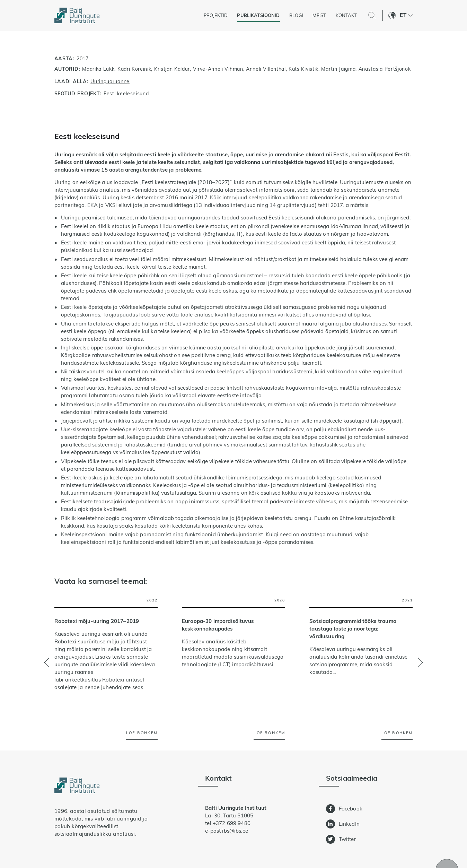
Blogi (296, 15)
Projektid (216, 15)
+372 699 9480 (232, 823)
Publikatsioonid (258, 15)
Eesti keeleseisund (126, 93)
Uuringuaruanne (110, 81)
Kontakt (346, 15)
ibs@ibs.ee (235, 831)
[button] (406, 16)
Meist (319, 15)
